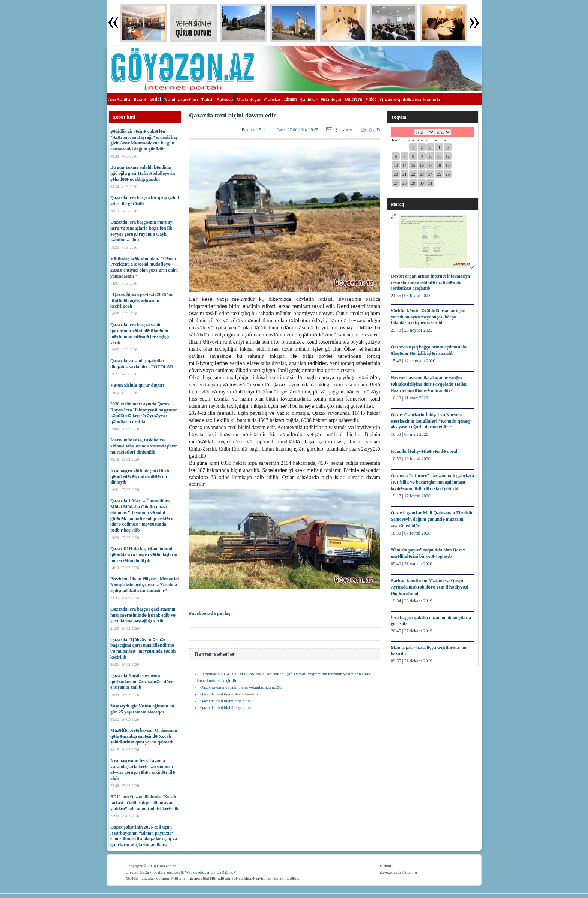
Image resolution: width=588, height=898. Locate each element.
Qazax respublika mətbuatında (410, 100)
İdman (290, 99)
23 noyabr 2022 (418, 330)
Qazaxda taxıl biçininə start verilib (229, 694)
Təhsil (208, 100)
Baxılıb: (254, 129)
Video (371, 99)
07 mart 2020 (416, 434)
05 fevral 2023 (417, 296)
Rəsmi (140, 100)
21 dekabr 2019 (418, 661)
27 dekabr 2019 (418, 631)
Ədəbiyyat (331, 100)
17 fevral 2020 (417, 496)
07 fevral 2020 (417, 533)
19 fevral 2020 (417, 459)
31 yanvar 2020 (418, 564)
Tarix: (298, 129)
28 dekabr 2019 (418, 601)
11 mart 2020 (416, 398)
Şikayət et (344, 129)
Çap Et (375, 129)
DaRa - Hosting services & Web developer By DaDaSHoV (188, 872)
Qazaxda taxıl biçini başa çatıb (226, 701)
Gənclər (272, 100)
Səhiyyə (225, 100)
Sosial (155, 99)
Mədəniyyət (248, 100)
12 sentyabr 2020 (420, 361)
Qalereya (353, 99)
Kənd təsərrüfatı (181, 100)
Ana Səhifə (119, 100)
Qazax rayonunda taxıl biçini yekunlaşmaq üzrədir (242, 687)
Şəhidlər (309, 100)
